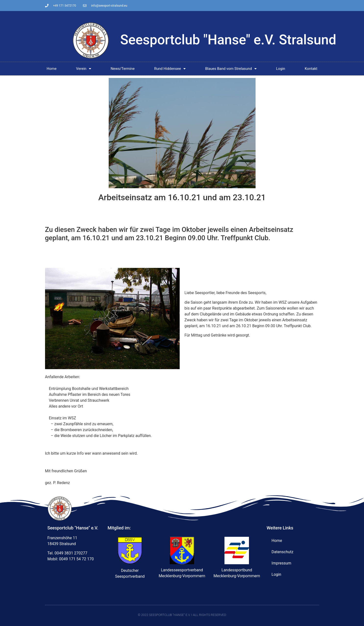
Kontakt (311, 69)
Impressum (281, 563)
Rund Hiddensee (170, 69)
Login (281, 69)
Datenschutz (282, 552)
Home (51, 69)
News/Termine (123, 69)
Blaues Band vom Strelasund (231, 69)
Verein (84, 69)
